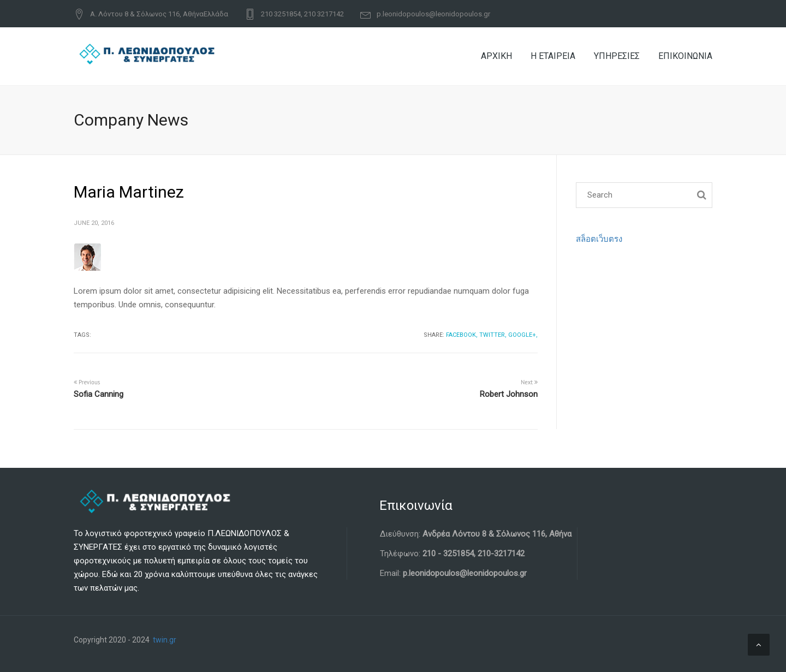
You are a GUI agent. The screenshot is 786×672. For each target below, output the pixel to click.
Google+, (523, 335)
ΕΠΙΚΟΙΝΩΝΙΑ (685, 56)
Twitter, (493, 335)
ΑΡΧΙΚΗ (496, 56)
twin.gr (165, 640)
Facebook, (462, 335)
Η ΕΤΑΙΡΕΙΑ (553, 56)
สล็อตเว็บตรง (599, 239)
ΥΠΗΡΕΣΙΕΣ (617, 56)
